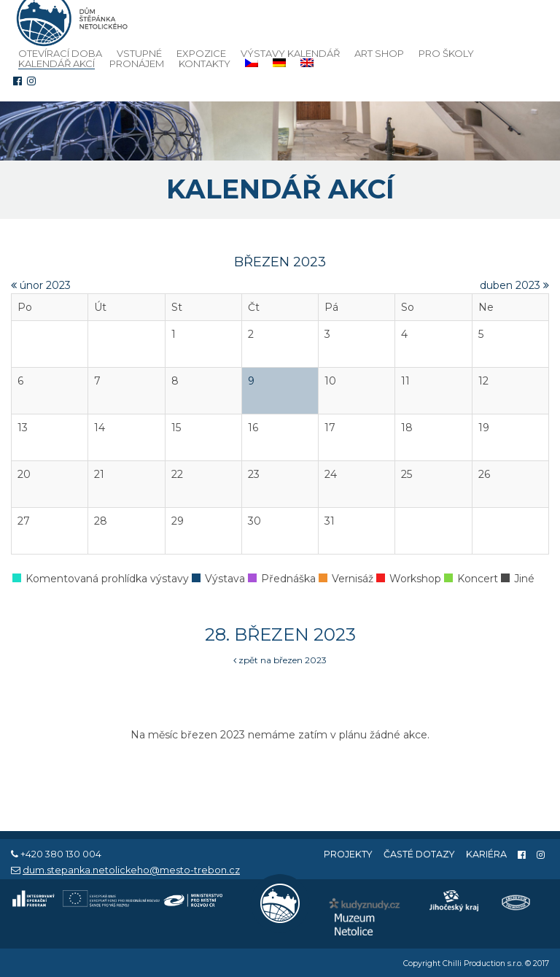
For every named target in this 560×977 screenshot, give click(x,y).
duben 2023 (514, 285)
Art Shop (379, 53)
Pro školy (446, 53)
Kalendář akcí (57, 64)
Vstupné (139, 53)
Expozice (201, 53)
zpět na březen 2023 (280, 660)
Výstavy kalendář (290, 53)
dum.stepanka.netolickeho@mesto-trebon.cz (131, 870)
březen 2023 (280, 262)
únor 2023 (41, 285)
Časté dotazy (419, 854)
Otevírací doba (60, 53)
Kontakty (205, 63)
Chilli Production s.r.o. (483, 964)
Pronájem (137, 63)
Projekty (348, 854)
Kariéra (486, 854)
